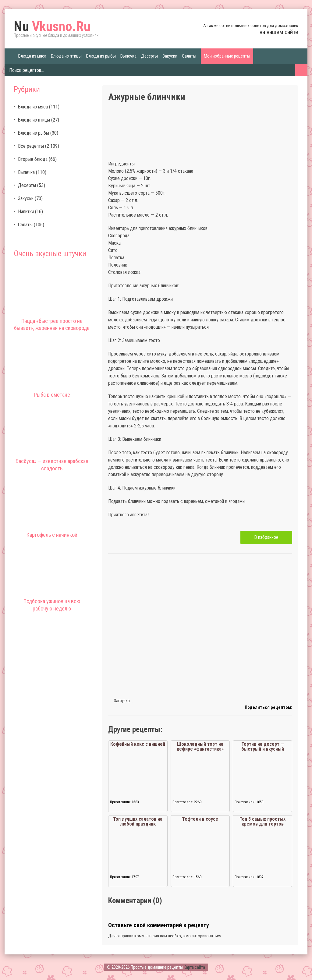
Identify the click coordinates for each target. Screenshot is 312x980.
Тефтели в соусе (200, 819)
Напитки (26, 212)
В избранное (266, 537)
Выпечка (128, 56)
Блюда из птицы (66, 56)
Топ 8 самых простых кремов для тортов (262, 821)
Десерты (149, 56)
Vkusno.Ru (52, 27)
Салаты (189, 56)
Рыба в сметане (52, 395)
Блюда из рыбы (101, 56)
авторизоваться (206, 936)
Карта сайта (194, 967)
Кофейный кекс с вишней (138, 744)
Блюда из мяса (32, 56)
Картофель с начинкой (52, 535)
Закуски (170, 56)
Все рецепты (31, 146)
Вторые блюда (33, 159)
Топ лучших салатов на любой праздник (138, 821)
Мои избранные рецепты (227, 56)
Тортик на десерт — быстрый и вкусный (263, 746)
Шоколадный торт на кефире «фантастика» (200, 746)
